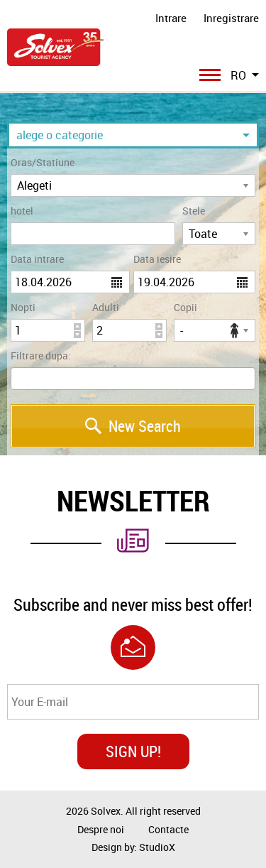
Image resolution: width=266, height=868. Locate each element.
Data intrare (37, 259)
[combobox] (133, 379)
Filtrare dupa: (41, 356)
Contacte (168, 829)
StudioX (157, 847)
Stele (194, 211)
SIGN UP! (133, 751)
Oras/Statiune (43, 162)
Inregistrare (231, 18)
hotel (22, 211)
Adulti (106, 307)
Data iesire (157, 259)
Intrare (171, 18)
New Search (133, 426)
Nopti (23, 307)
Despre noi (101, 829)
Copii (185, 307)
